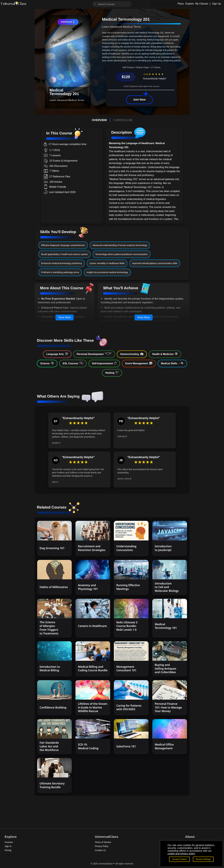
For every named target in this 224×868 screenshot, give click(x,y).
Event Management (139, 363)
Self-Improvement (104, 363)
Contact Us (100, 850)
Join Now (139, 100)
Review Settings (203, 859)
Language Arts (57, 354)
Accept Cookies (179, 859)
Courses (9, 842)
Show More (65, 317)
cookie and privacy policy (181, 854)
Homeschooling (132, 354)
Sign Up (216, 4)
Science (47, 363)
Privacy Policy (102, 846)
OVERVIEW (99, 120)
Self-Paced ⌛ (68, 22)
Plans (181, 4)
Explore (189, 4)
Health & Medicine (165, 354)
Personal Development (94, 354)
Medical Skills (172, 363)
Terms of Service (103, 842)
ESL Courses (73, 363)
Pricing (8, 850)
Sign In (8, 846)
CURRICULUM (123, 120)
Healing (112, 373)
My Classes (202, 4)
